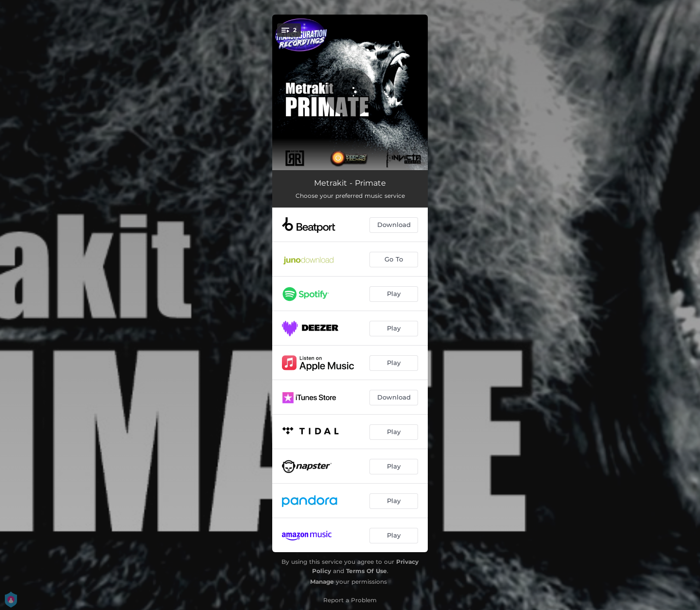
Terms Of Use (367, 571)
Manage (322, 582)
